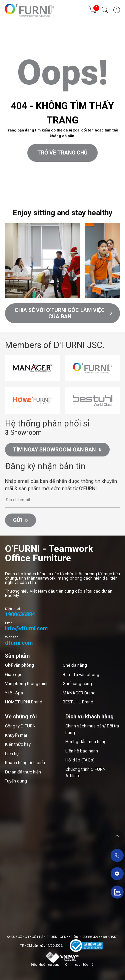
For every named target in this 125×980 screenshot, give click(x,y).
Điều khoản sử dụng (45, 964)
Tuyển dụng (16, 781)
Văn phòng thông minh (27, 684)
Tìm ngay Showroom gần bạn (57, 450)
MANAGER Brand (79, 693)
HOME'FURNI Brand (24, 702)
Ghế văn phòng (19, 665)
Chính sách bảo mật (80, 964)
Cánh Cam (42, 197)
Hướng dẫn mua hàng (86, 742)
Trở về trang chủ (62, 153)
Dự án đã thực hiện (23, 772)
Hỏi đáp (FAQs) (80, 760)
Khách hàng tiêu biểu (25, 763)
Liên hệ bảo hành (82, 751)
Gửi (20, 520)
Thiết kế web (12, 197)
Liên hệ (12, 754)
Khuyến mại (16, 735)
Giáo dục (14, 675)
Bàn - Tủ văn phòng (81, 675)
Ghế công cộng (77, 684)
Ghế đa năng (75, 665)
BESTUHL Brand (78, 702)
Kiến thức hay (18, 744)
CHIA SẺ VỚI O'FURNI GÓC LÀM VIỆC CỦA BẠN (63, 313)
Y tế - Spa (14, 693)
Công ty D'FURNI (21, 726)
